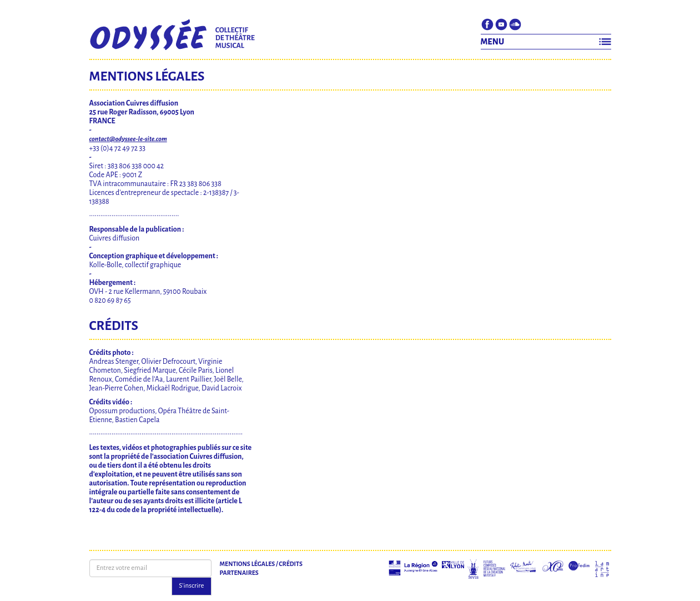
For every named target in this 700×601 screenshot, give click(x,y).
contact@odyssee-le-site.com (128, 139)
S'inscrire (191, 586)
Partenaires (239, 573)
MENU (493, 42)
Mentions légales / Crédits (261, 564)
